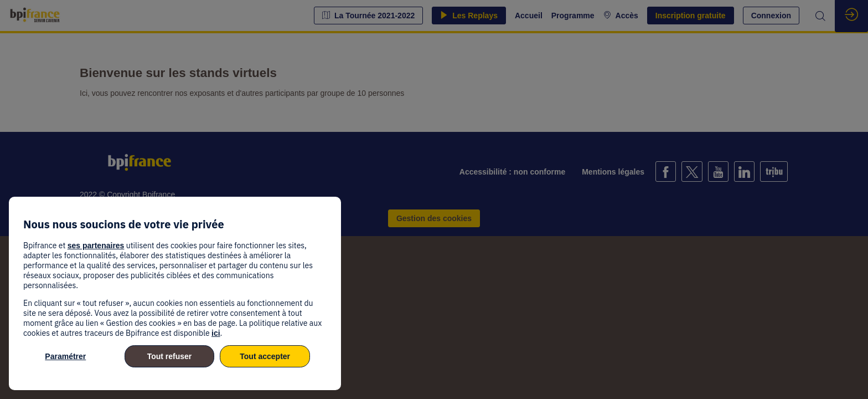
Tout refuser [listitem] (170, 356)
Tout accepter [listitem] (265, 356)
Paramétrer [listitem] (65, 356)
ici (216, 333)
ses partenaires (96, 245)
